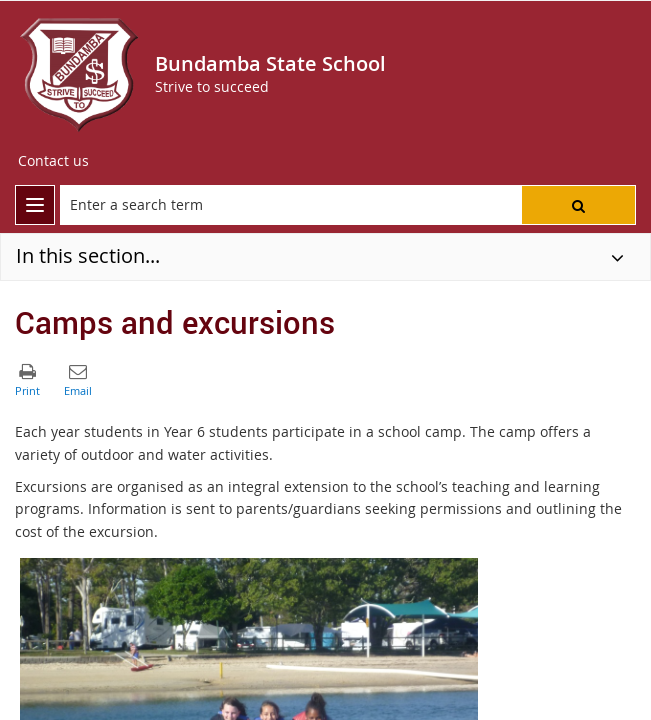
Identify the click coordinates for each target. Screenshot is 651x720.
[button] (578, 205)
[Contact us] (53, 161)
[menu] (35, 205)
